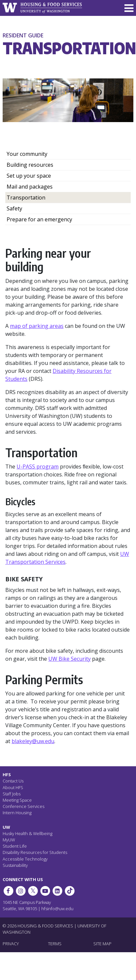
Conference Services (23, 806)
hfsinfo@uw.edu (57, 909)
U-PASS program (38, 467)
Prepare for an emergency (39, 219)
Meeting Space (17, 800)
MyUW (9, 840)
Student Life (15, 846)
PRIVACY (11, 944)
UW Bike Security (69, 659)
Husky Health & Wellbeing (27, 833)
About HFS (13, 787)
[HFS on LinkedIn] (58, 891)
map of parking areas (37, 326)
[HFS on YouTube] (45, 891)
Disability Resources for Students (35, 852)
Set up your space (29, 176)
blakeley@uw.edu (33, 741)
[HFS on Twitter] (33, 891)
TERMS (55, 944)
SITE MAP (102, 944)
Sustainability (15, 865)
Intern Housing (17, 813)
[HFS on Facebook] (8, 891)
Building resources (30, 165)
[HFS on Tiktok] (70, 891)
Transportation (26, 198)
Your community (27, 154)
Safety (14, 208)
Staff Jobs (12, 794)
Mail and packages (30, 187)
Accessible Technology (25, 859)
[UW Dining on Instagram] (21, 891)
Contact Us (13, 781)
